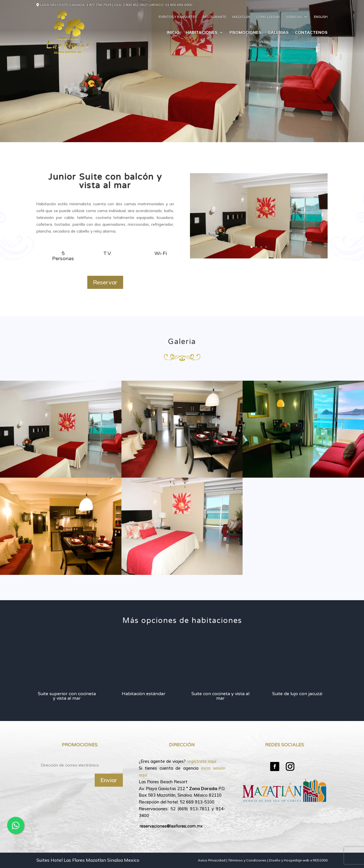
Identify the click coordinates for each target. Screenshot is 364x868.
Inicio (173, 33)
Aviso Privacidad (212, 860)
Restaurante (214, 17)
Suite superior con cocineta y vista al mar (67, 696)
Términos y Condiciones (247, 860)
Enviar (109, 780)
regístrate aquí (201, 761)
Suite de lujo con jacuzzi (297, 694)
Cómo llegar (268, 17)
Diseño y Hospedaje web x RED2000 (298, 860)
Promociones (245, 33)
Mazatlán (241, 17)
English (321, 17)
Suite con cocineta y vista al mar (220, 696)
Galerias (278, 33)
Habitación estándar (144, 694)
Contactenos (311, 33)
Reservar (105, 282)
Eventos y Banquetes (178, 17)
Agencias (294, 17)
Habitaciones (202, 33)
